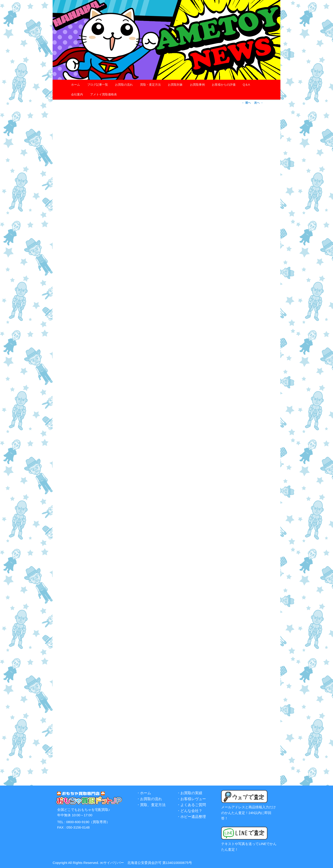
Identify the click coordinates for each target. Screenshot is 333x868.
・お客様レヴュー (191, 799)
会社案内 (77, 94)
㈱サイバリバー (112, 863)
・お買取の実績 (190, 793)
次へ (259, 103)
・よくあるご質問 (191, 805)
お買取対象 (175, 85)
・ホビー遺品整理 (191, 817)
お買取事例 (197, 85)
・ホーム (144, 793)
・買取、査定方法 (151, 805)
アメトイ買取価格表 (104, 94)
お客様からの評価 (224, 85)
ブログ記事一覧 (98, 85)
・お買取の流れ (149, 799)
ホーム (76, 85)
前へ (246, 103)
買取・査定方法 (150, 85)
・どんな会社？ (190, 811)
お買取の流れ (124, 85)
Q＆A (246, 85)
